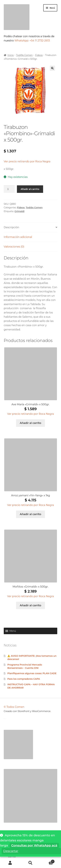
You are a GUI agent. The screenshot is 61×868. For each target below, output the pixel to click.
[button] (52, 68)
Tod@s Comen (24, 55)
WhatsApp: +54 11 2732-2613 (33, 41)
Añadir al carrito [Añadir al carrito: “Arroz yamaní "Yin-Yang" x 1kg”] (31, 514)
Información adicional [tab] (18, 237)
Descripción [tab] (11, 227)
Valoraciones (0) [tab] (14, 247)
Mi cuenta (10, 863)
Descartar (11, 851)
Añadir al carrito (30, 189)
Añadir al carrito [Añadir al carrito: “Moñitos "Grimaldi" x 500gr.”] (31, 605)
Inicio (11, 55)
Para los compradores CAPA (24, 679)
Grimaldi (20, 211)
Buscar (30, 863)
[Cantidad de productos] (9, 189)
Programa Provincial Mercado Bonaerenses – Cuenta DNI (25, 666)
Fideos (39, 55)
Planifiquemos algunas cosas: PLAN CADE (32, 673)
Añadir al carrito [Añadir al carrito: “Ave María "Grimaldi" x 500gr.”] (31, 423)
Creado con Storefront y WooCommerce (27, 711)
